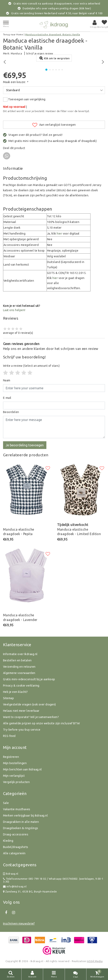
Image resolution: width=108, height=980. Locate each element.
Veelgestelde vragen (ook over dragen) (29, 704)
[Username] (54, 388)
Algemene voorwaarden (19, 673)
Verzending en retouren (19, 667)
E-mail (7, 398)
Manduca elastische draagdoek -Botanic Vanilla (53, 35)
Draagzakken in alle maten (21, 822)
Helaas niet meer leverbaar (21, 711)
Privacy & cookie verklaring (21, 686)
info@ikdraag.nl (15, 886)
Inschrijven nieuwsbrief (19, 924)
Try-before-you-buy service (22, 730)
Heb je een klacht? (15, 692)
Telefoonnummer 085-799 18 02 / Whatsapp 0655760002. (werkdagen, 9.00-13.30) (53, 880)
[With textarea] (54, 427)
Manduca (16, 54)
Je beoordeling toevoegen (25, 445)
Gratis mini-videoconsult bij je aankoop (29, 679)
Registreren (11, 757)
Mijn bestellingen (15, 763)
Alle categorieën (14, 853)
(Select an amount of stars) (31, 366)
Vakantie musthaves (17, 809)
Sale (6, 803)
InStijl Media (95, 961)
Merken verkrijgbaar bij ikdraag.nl (25, 816)
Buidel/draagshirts (16, 847)
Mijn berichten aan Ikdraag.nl (22, 769)
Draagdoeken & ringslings (21, 828)
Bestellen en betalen (17, 660)
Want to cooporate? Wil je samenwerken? (31, 717)
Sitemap (8, 698)
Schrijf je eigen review (40, 54)
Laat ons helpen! (14, 310)
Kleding (8, 841)
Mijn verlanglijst (14, 776)
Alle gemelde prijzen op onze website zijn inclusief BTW (41, 723)
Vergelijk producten (16, 782)
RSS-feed (9, 736)
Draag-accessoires (16, 834)
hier (59, 234)
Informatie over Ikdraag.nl (20, 654)
